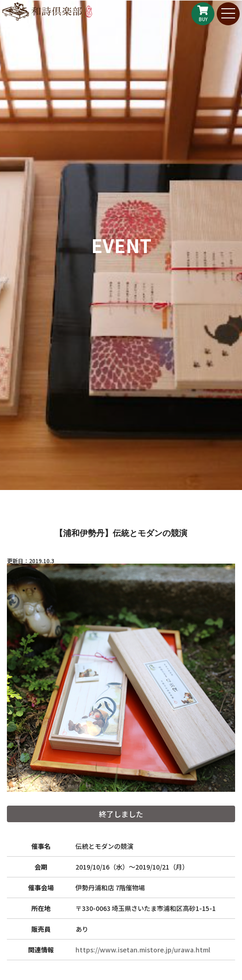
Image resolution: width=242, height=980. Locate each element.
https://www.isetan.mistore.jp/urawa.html (143, 950)
